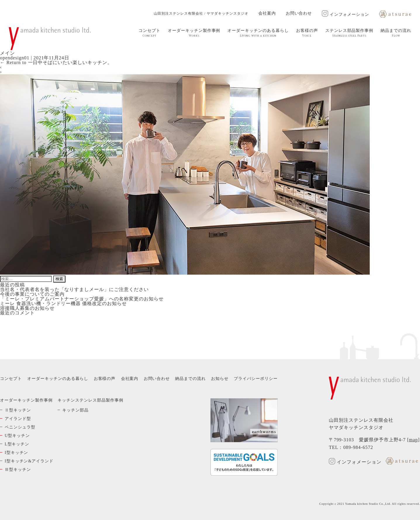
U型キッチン (17, 436)
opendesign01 (15, 58)
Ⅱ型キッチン (18, 410)
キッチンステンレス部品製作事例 (90, 400)
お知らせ (220, 379)
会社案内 (267, 13)
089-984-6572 (358, 447)
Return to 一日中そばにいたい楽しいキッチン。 (56, 62)
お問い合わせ (299, 13)
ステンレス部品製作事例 (349, 33)
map (413, 440)
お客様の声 (307, 33)
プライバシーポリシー (256, 379)
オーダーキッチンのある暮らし (258, 33)
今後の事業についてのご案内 (32, 294)
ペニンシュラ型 (20, 427)
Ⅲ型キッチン (18, 470)
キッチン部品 (75, 410)
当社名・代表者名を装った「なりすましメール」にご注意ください (74, 289)
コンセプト (149, 33)
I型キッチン (16, 453)
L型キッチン (17, 444)
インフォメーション (345, 14)
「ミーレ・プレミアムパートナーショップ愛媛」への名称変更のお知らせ (82, 299)
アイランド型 (18, 419)
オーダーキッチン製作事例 (194, 33)
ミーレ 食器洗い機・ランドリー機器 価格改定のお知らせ (63, 303)
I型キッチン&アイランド (29, 461)
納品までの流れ (396, 33)
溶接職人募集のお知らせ (27, 308)
